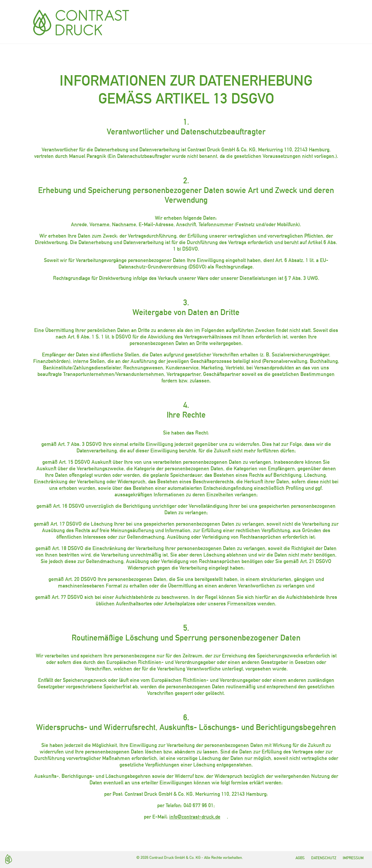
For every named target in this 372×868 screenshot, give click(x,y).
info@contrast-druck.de (195, 817)
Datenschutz (324, 858)
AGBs (300, 858)
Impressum (353, 858)
